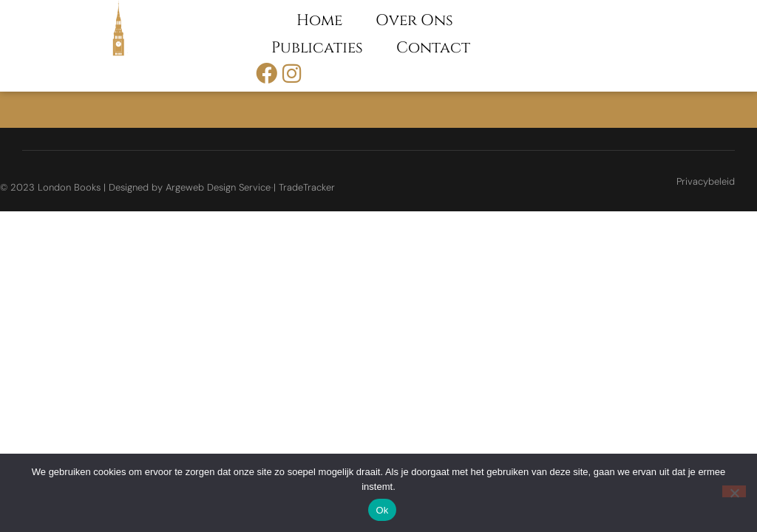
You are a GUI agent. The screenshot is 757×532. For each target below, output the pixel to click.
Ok (382, 510)
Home (319, 21)
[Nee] (734, 491)
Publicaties (317, 48)
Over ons (414, 21)
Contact (433, 48)
